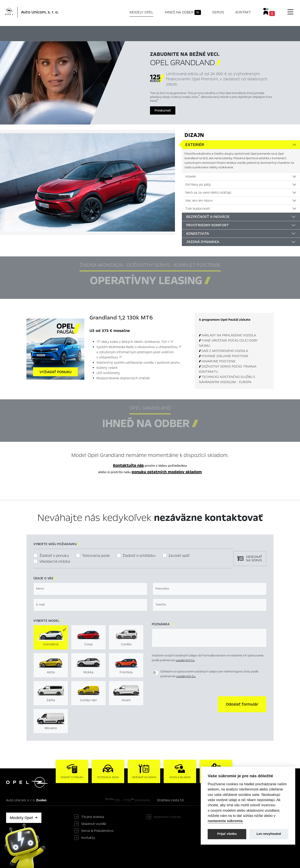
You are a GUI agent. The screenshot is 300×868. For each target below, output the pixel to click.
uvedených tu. (186, 676)
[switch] (155, 673)
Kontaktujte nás (128, 465)
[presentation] (185, 704)
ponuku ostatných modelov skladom (167, 472)
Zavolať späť (179, 556)
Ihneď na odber (183, 12)
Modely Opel (141, 12)
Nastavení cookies (167, 817)
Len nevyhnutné (269, 834)
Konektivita (198, 234)
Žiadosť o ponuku (54, 556)
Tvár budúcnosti (198, 209)
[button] (242, 704)
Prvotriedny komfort (208, 225)
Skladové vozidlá (94, 824)
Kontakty (88, 838)
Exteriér (195, 145)
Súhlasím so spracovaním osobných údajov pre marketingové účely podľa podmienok (209, 674)
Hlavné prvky (102, 33)
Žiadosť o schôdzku (139, 556)
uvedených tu (185, 660)
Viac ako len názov (199, 201)
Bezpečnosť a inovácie (208, 217)
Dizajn (194, 135)
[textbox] (90, 589)
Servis (218, 12)
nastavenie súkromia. (226, 821)
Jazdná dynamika (203, 242)
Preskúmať (163, 110)
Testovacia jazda (96, 556)
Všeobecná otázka (55, 561)
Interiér (191, 177)
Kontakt (243, 12)
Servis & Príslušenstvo (97, 831)
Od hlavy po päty (198, 185)
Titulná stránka (93, 817)
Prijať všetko (227, 834)
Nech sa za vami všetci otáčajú (208, 193)
